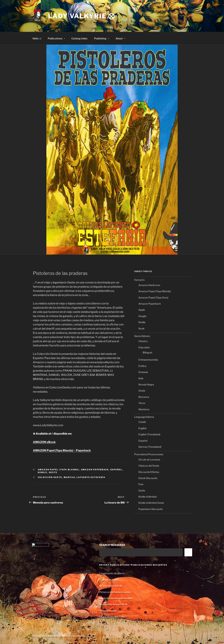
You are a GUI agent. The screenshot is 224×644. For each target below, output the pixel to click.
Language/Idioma (144, 417)
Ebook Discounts (148, 478)
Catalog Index (79, 38)
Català (142, 422)
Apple (142, 310)
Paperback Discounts (150, 509)
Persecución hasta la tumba (115, 592)
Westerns (144, 409)
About (121, 38)
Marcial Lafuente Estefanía (85, 477)
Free (141, 484)
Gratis (142, 490)
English (142, 428)
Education (144, 347)
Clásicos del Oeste (149, 466)
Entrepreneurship (148, 360)
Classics (143, 341)
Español (116, 470)
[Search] (188, 552)
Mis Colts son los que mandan (116, 598)
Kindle (43, 472)
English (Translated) (149, 434)
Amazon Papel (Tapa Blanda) (59, 470)
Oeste (53, 472)
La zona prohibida (109, 580)
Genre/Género (142, 336)
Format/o (139, 280)
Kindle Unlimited (148, 497)
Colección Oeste (50, 477)
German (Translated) (150, 447)
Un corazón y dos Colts (112, 617)
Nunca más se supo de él (113, 604)
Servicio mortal (108, 610)
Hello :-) (37, 38)
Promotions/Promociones (149, 454)
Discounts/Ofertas (149, 472)
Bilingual (147, 352)
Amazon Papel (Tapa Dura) (153, 298)
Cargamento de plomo (112, 573)
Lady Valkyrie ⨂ (82, 16)
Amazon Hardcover (149, 285)
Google (142, 316)
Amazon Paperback (95, 470)
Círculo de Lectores (149, 460)
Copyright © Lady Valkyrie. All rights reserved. (57, 636)
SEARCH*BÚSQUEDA (112, 545)
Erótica (142, 366)
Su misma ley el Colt (110, 586)
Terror (142, 403)
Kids (141, 378)
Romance (144, 397)
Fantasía (143, 372)
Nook (141, 328)
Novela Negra (146, 384)
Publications (57, 38)
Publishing (102, 38)
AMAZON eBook (44, 442)
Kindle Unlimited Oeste (151, 503)
